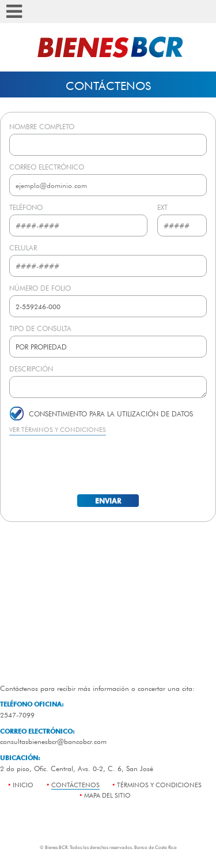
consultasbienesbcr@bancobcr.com (53, 741)
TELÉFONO (26, 207)
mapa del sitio (107, 795)
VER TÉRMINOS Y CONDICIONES (58, 429)
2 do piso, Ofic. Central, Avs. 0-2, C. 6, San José (77, 768)
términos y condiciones (159, 785)
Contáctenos (108, 86)
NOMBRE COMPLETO (42, 126)
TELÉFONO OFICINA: (32, 704)
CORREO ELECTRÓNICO (47, 167)
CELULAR (23, 247)
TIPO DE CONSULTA (40, 328)
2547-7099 (17, 715)
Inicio (23, 785)
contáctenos (75, 785)
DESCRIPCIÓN (31, 369)
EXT (162, 207)
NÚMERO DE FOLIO (40, 288)
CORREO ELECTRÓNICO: (37, 731)
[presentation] (108, 464)
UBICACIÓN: (20, 758)
